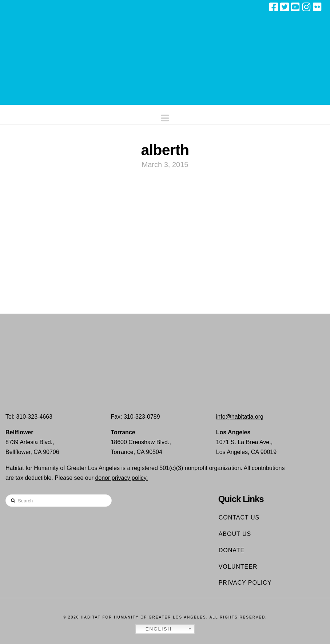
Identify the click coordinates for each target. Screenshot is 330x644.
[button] (165, 116)
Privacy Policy (245, 583)
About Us (235, 534)
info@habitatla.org (240, 417)
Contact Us (239, 517)
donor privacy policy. (121, 478)
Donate (232, 550)
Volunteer (238, 567)
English (155, 629)
